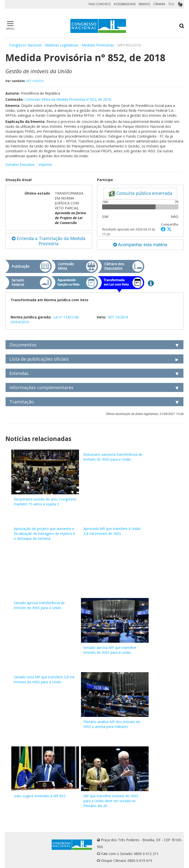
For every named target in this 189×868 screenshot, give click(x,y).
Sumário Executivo (20, 164)
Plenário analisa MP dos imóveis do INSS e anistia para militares (112, 724)
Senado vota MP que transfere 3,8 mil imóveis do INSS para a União (44, 679)
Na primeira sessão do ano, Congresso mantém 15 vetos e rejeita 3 (45, 502)
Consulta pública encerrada (140, 193)
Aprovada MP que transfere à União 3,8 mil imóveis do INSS (112, 531)
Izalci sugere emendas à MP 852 (40, 796)
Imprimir (45, 164)
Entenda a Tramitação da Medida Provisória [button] (49, 241)
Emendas (19, 373)
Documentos (23, 345)
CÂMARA (159, 4)
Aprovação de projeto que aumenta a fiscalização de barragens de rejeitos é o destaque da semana (44, 534)
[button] (164, 229)
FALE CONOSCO (100, 4)
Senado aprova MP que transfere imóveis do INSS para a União (110, 650)
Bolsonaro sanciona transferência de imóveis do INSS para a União (113, 457)
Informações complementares (41, 387)
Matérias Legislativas (62, 45)
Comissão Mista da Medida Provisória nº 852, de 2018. (68, 99)
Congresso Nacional (25, 45)
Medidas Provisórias (98, 45)
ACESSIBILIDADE (125, 4)
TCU (171, 4)
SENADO (144, 4)
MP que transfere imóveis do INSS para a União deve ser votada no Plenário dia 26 (111, 801)
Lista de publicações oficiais (39, 359)
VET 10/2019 (35, 81)
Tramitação (22, 402)
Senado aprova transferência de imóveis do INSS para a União (39, 605)
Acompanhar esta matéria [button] (140, 245)
